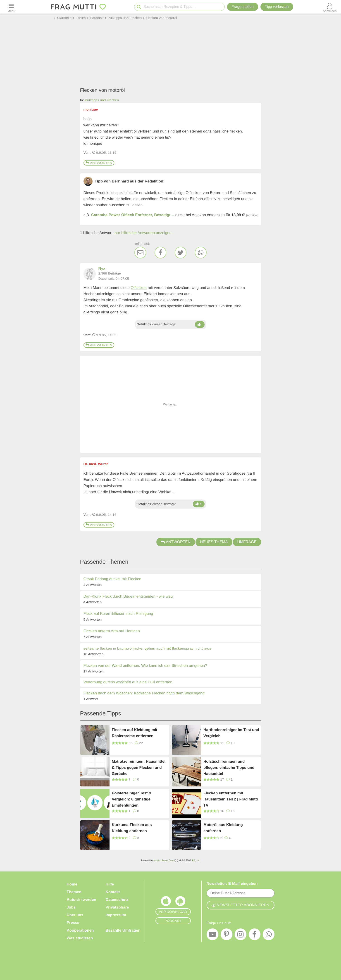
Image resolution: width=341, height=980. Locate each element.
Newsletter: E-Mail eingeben (232, 884)
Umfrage (247, 542)
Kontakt (113, 892)
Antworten (99, 163)
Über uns (75, 915)
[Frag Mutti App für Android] (180, 902)
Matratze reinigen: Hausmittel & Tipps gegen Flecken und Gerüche (139, 767)
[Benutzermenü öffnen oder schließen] (330, 7)
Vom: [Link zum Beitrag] (87, 153)
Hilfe (110, 884)
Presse (73, 923)
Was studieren (80, 938)
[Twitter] (181, 253)
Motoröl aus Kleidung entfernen (223, 828)
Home (72, 884)
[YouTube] (212, 935)
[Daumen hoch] (200, 324)
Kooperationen (80, 930)
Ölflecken (139, 288)
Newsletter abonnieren (240, 905)
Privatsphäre (117, 907)
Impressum (116, 915)
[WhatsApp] (201, 253)
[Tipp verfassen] (277, 7)
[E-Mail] (140, 253)
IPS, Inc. (196, 860)
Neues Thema (214, 542)
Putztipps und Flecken (102, 100)
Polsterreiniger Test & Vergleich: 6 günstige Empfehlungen (132, 799)
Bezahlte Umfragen (123, 930)
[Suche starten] (139, 7)
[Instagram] (241, 935)
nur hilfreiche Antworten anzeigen (143, 233)
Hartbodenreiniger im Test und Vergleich (231, 733)
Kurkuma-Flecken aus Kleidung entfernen (132, 828)
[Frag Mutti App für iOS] (166, 902)
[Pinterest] (227, 935)
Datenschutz (117, 900)
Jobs (71, 907)
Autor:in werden (81, 900)
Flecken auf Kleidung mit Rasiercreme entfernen (135, 733)
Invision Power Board (164, 860)
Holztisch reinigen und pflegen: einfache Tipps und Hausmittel (229, 767)
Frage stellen (243, 7)
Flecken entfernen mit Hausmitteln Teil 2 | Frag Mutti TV (231, 799)
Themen (74, 892)
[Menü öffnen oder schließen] (11, 7)
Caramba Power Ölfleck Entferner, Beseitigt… (133, 215)
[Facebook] (160, 253)
